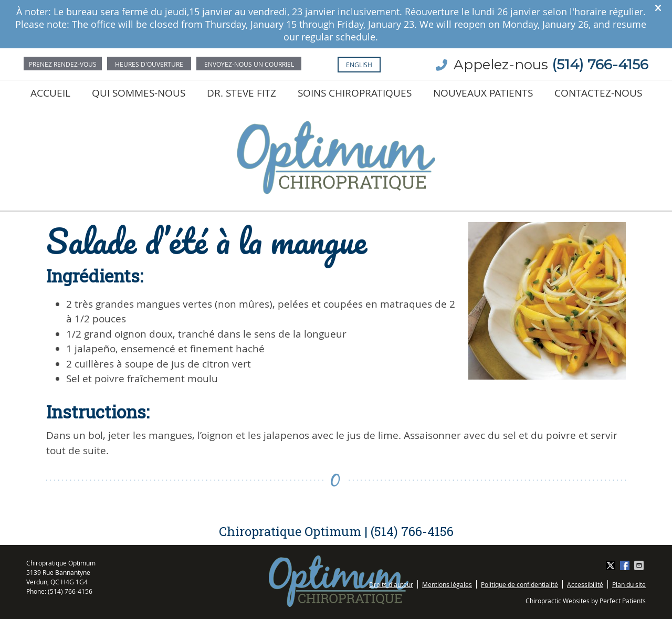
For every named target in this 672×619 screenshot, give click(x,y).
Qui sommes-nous (139, 93)
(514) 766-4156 (600, 65)
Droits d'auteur (391, 584)
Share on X (612, 565)
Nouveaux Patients (483, 93)
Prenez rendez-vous (63, 64)
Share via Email (640, 565)
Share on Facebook (626, 565)
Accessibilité (585, 584)
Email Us (249, 64)
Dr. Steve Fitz (241, 93)
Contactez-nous (598, 93)
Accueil (50, 93)
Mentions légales (447, 584)
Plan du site (629, 584)
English (359, 65)
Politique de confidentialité (519, 584)
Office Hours (149, 64)
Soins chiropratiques (355, 93)
